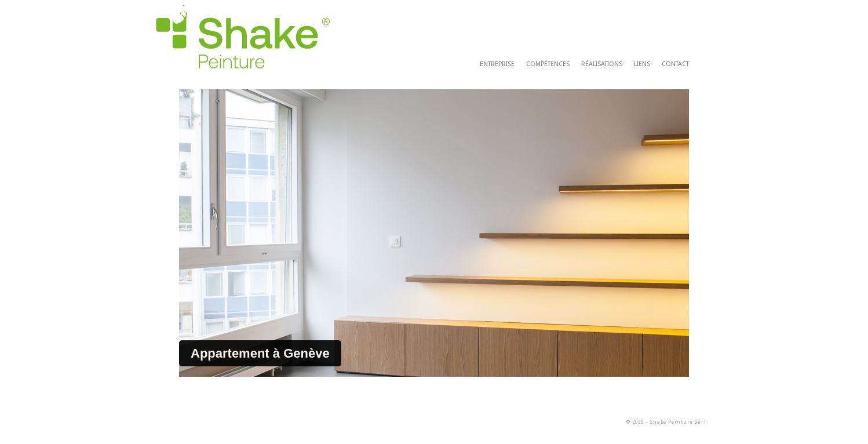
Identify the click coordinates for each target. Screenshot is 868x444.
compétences (548, 64)
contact (675, 64)
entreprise (497, 64)
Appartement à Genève (260, 353)
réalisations (602, 64)
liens (642, 64)
